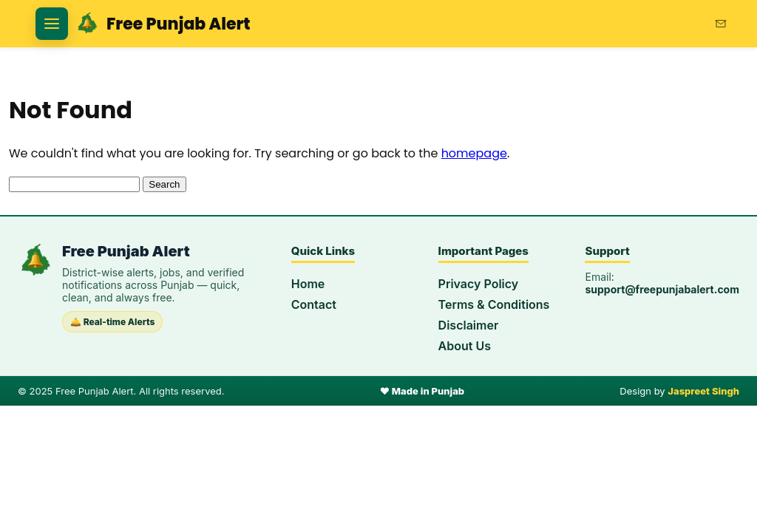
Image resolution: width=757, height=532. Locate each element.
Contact (314, 304)
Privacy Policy (479, 284)
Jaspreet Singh (703, 391)
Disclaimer (469, 325)
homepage (474, 153)
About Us (465, 346)
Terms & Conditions (494, 304)
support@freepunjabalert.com (662, 289)
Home (308, 284)
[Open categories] (52, 24)
